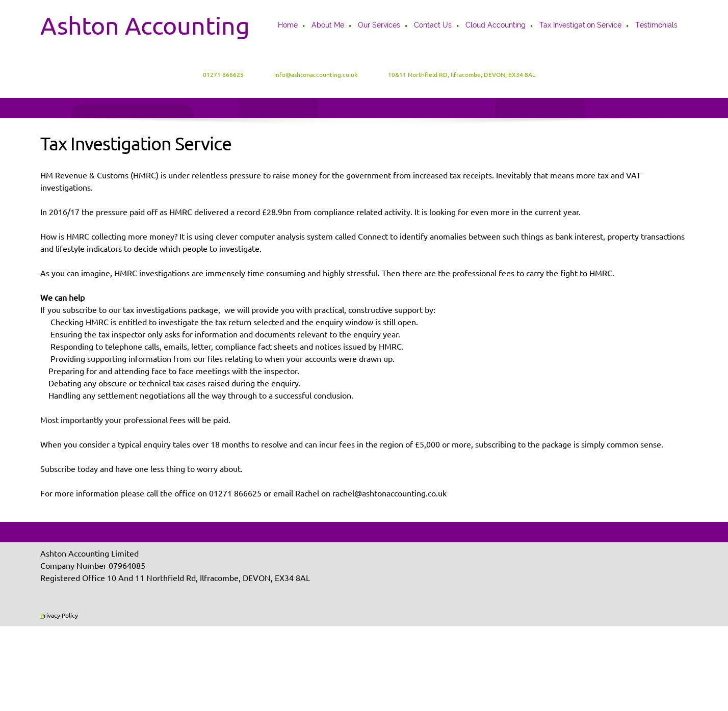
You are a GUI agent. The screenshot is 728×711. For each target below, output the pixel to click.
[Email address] (311, 75)
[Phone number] (218, 75)
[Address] (457, 75)
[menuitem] (288, 26)
